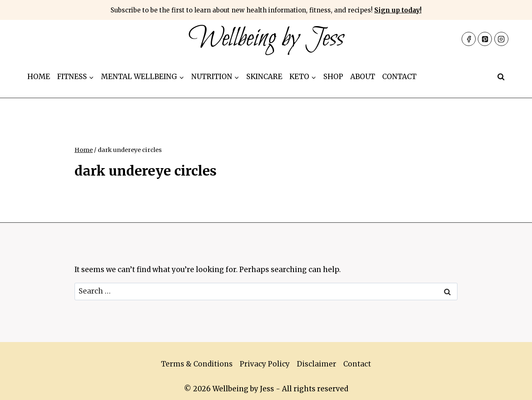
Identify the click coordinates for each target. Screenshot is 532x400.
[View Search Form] (501, 77)
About (363, 77)
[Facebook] (469, 39)
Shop (333, 77)
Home (39, 77)
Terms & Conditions (197, 364)
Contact (399, 77)
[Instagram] (501, 39)
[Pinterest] (485, 39)
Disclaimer (317, 364)
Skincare (264, 77)
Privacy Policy (265, 364)
